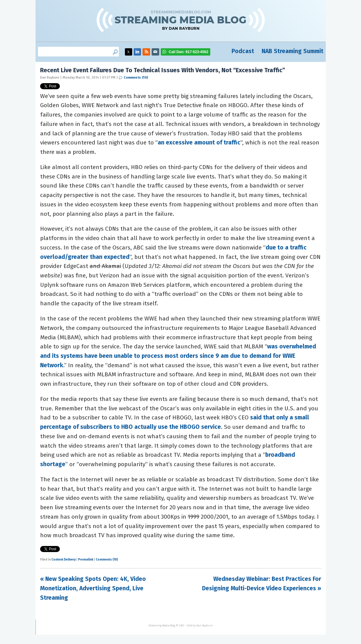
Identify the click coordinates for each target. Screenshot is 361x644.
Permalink (86, 560)
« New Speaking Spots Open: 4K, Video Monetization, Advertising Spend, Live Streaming (93, 588)
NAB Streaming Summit (292, 51)
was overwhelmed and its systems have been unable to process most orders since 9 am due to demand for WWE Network (178, 356)
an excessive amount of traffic (199, 142)
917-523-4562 (188, 52)
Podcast (243, 51)
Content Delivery (64, 560)
